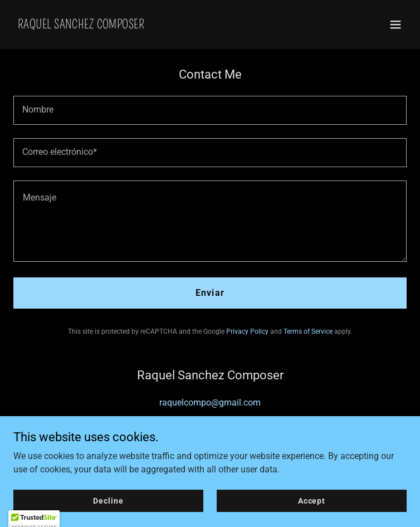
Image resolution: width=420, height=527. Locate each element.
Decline (108, 516)
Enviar (210, 293)
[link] (81, 25)
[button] (395, 25)
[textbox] (210, 110)
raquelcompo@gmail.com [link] (210, 402)
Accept (312, 516)
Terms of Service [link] (308, 331)
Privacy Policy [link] (247, 331)
